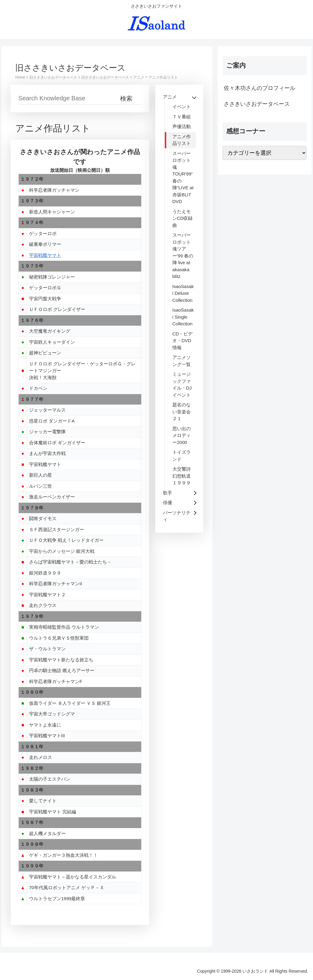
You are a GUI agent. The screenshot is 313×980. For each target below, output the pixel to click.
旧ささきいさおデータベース (53, 77)
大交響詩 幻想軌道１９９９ (182, 476)
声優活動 (182, 126)
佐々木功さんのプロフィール (260, 88)
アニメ (139, 77)
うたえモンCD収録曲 (183, 218)
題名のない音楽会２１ (182, 412)
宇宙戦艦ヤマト (45, 255)
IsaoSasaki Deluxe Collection (183, 293)
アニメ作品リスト (163, 77)
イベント (182, 107)
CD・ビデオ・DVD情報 (183, 341)
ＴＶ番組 (182, 117)
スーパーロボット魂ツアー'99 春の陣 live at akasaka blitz (183, 256)
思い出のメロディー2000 (182, 435)
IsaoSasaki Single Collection (183, 317)
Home (20, 77)
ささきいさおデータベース (257, 104)
